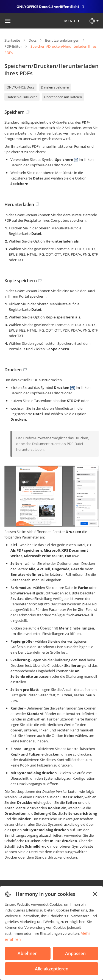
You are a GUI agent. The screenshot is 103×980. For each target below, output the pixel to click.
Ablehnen (28, 953)
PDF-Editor (13, 46)
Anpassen (75, 953)
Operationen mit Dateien (63, 97)
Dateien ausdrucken (22, 97)
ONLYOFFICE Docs (20, 87)
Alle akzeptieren (52, 969)
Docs (33, 40)
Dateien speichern (55, 87)
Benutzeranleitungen (62, 40)
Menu (70, 21)
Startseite (12, 40)
